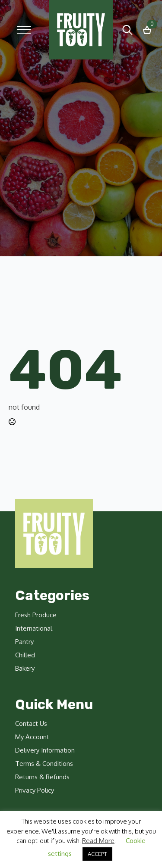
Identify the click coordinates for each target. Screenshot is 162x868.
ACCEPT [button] (97, 854)
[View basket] (147, 30)
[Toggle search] (127, 30)
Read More (98, 841)
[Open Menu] (24, 30)
